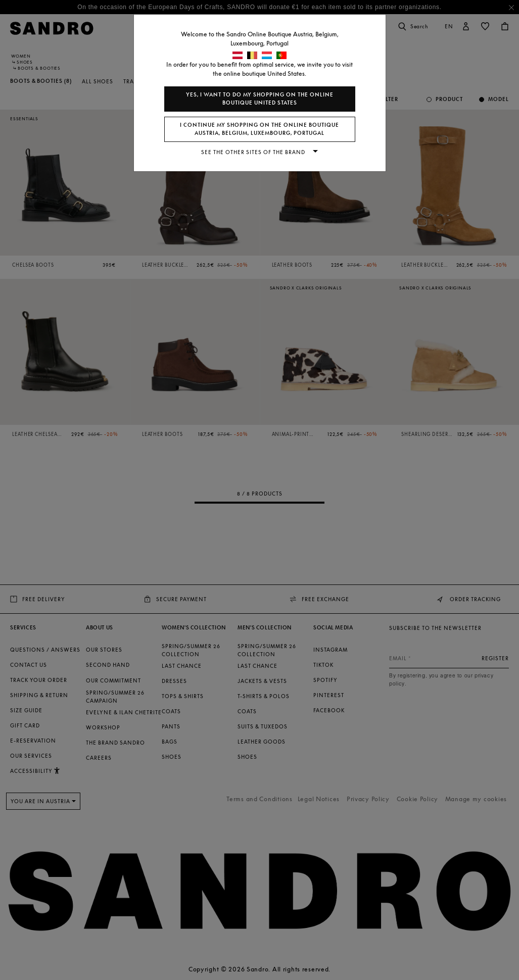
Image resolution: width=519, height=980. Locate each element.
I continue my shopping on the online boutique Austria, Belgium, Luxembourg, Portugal (259, 129)
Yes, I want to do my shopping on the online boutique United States (260, 99)
